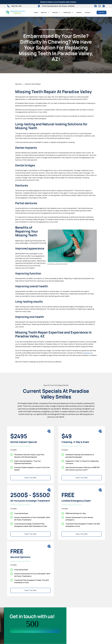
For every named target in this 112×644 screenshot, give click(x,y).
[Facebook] (96, 6)
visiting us (87, 353)
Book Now (101, 12)
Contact (88, 12)
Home (36, 12)
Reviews (79, 12)
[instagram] (100, 6)
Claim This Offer (30, 478)
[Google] (104, 6)
